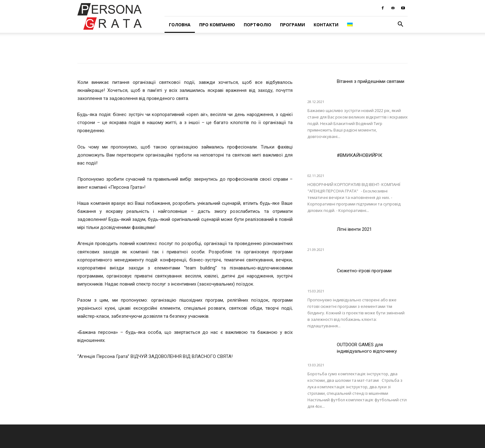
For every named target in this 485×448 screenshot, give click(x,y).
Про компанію (217, 25)
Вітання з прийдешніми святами (371, 81)
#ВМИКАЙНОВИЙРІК (360, 155)
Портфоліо (258, 25)
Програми (292, 25)
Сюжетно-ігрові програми (364, 271)
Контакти (326, 25)
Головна (180, 25)
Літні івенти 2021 (354, 229)
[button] (400, 25)
